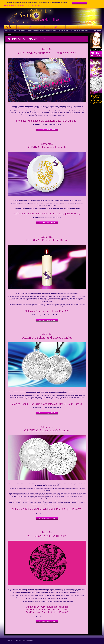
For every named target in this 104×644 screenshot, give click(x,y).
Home (9, 34)
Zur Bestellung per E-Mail (47, 130)
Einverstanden (77, 3)
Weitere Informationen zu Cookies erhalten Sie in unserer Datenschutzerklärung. (22, 6)
